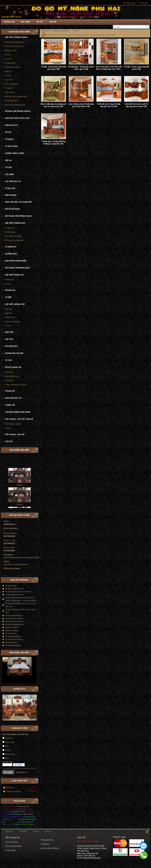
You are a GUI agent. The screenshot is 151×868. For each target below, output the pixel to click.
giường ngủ (21, 809)
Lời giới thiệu (10, 850)
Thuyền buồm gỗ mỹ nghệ (16, 385)
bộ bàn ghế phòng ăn (14, 615)
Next (34, 652)
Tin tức (40, 22)
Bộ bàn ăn (9, 280)
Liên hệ (53, 22)
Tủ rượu (8, 59)
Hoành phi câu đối (12, 322)
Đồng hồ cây (10, 50)
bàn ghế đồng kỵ (12, 630)
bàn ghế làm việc (18, 812)
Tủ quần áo (10, 228)
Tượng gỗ (9, 380)
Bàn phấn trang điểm (14, 236)
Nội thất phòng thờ (15, 304)
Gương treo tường (12, 67)
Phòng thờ (45, 844)
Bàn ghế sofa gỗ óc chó (15, 46)
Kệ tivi (8, 55)
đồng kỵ (18, 824)
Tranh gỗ (9, 372)
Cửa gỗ (8, 428)
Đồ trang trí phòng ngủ (14, 240)
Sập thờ (8, 313)
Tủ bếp (8, 284)
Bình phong (10, 92)
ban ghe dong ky (12, 627)
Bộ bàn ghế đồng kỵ (26, 814)
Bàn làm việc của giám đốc (16, 96)
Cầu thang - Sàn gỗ (13, 424)
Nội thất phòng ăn (14, 275)
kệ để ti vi (15, 819)
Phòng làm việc (47, 840)
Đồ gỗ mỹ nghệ (11, 101)
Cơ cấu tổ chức (11, 842)
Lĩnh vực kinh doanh (13, 846)
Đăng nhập (130, 3)
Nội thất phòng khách (16, 37)
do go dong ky (11, 633)
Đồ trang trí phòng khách (15, 105)
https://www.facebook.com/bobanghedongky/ (21, 558)
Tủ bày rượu (10, 63)
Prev (31, 652)
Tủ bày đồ (9, 88)
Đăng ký (145, 3)
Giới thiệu (25, 22)
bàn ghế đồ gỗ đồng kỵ (15, 621)
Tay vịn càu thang (9, 806)
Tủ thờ (8, 326)
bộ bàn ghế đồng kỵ (13, 645)
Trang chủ (9, 22)
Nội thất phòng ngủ (15, 223)
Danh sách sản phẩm (61, 31)
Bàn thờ (8, 309)
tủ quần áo (10, 824)
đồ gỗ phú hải (11, 586)
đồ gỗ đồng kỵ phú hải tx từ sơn (18, 592)
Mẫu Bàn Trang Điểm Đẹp (13, 817)
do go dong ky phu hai (14, 595)
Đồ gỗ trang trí (13, 367)
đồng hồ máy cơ (28, 824)
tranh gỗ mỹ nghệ (9, 809)
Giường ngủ (10, 232)
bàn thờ (33, 806)
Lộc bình (9, 80)
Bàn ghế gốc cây (12, 376)
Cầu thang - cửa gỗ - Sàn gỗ (19, 419)
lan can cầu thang (26, 819)
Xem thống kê (21, 772)
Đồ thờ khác (10, 317)
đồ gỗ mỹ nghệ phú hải (15, 624)
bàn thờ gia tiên (23, 806)
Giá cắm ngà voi (12, 84)
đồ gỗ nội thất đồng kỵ (14, 639)
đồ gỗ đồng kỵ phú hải (14, 618)
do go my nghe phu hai (15, 589)
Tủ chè (8, 76)
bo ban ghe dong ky (13, 636)
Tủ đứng (19, 488)
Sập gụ (8, 71)
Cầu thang (13, 814)
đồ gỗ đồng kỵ (11, 642)
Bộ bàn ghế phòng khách (15, 42)
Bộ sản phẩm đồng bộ (50, 848)
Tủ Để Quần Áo (11, 822)
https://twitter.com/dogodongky (16, 564)
